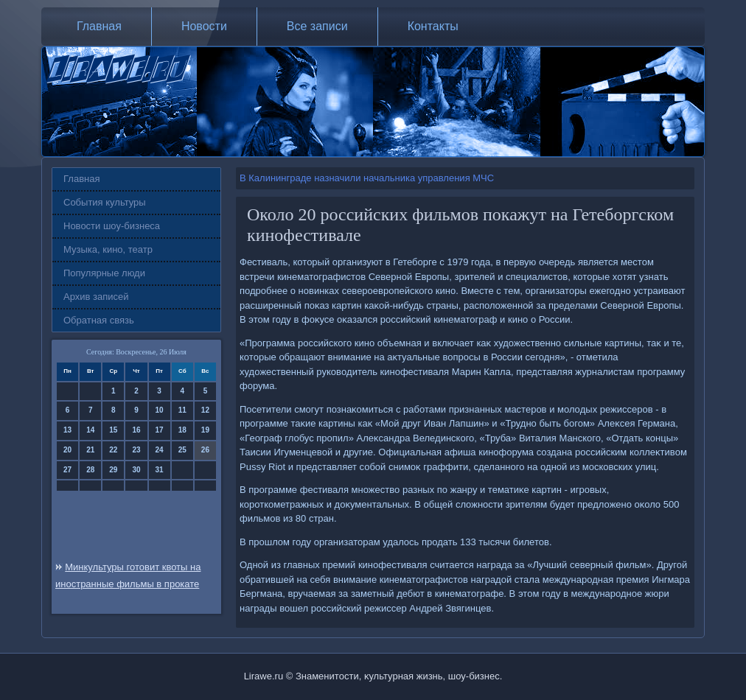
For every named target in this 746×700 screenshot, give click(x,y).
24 (160, 450)
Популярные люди (104, 273)
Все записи (317, 26)
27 (67, 470)
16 (136, 430)
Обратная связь (99, 320)
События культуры (105, 202)
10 (160, 410)
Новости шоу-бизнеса (112, 226)
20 (67, 450)
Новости (204, 26)
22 (113, 450)
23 (136, 450)
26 (205, 450)
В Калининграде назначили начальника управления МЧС (367, 178)
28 (90, 470)
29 (113, 470)
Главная (99, 26)
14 (90, 430)
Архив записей (96, 297)
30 (136, 470)
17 (160, 430)
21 (90, 450)
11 (182, 410)
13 (67, 430)
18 (182, 430)
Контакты (433, 26)
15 (113, 430)
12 (205, 410)
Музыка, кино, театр (108, 249)
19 (205, 430)
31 (160, 470)
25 (182, 450)
